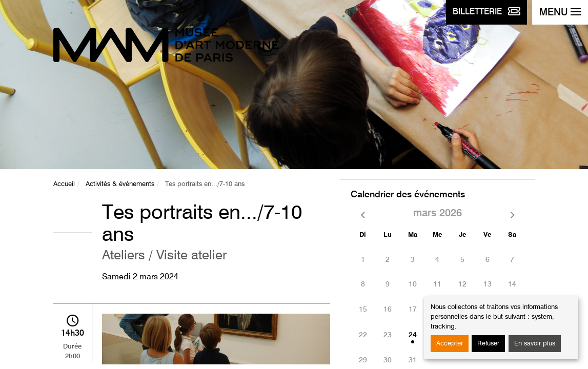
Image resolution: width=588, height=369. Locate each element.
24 (413, 335)
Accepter (450, 344)
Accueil (64, 184)
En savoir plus (535, 344)
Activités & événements (120, 184)
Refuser (488, 344)
